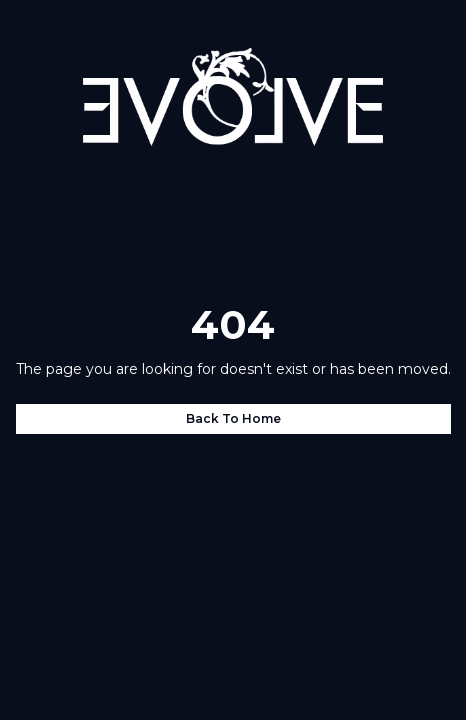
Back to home (233, 418)
